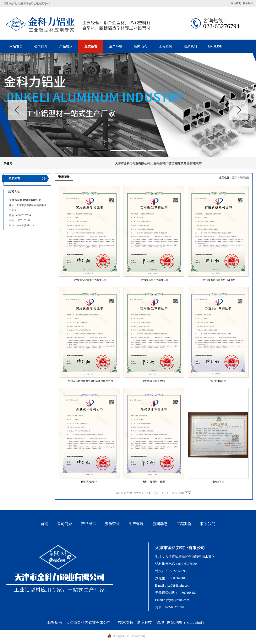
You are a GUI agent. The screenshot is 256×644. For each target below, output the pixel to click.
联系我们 (248, 3)
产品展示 (88, 524)
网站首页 (236, 3)
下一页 (165, 493)
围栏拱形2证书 (218, 381)
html (199, 622)
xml (189, 622)
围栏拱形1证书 (89, 482)
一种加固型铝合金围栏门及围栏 (218, 280)
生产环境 (136, 524)
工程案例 (184, 524)
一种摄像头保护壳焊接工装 (154, 280)
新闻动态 (160, 524)
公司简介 (65, 524)
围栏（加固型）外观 (154, 482)
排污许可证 (218, 482)
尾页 (175, 493)
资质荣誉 (244, 178)
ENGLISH (215, 46)
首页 (234, 178)
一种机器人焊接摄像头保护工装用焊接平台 (89, 381)
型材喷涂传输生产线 (154, 381)
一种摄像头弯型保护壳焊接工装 (89, 280)
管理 (160, 622)
